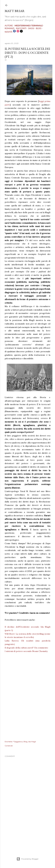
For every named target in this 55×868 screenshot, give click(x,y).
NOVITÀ (9, 32)
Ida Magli (32, 742)
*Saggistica (18, 742)
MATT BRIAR (15, 11)
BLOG (39, 28)
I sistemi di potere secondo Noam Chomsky (26, 651)
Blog (25, 742)
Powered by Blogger (28, 859)
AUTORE (9, 25)
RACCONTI (21, 28)
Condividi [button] (9, 746)
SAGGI (31, 28)
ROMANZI (9, 28)
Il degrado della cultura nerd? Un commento (26, 648)
